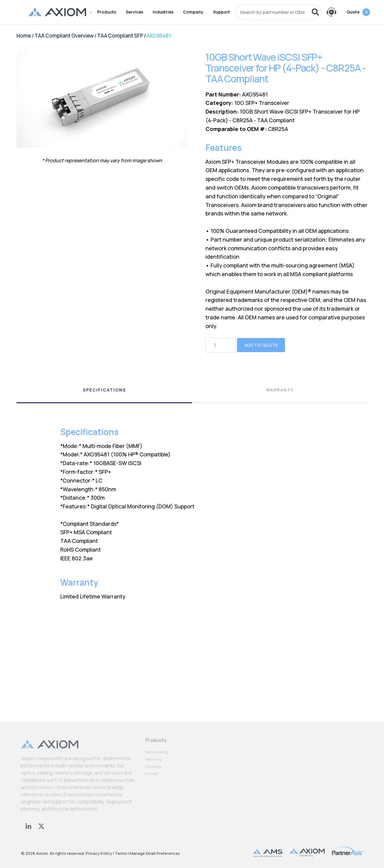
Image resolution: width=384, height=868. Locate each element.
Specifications (104, 390)
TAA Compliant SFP (120, 36)
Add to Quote (261, 345)
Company (193, 12)
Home (24, 36)
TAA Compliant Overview (64, 36)
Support (222, 12)
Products (107, 12)
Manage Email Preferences (155, 853)
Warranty (280, 390)
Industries (163, 12)
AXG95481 (159, 36)
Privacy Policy (99, 853)
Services (134, 12)
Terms (121, 853)
